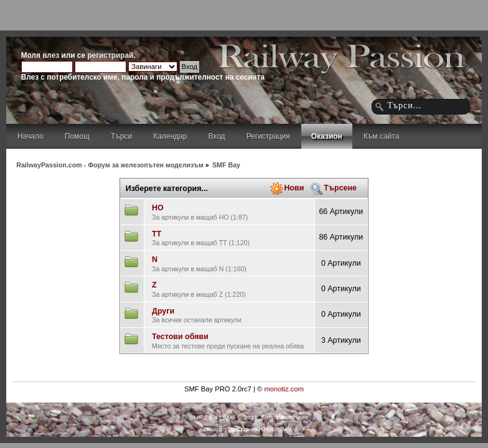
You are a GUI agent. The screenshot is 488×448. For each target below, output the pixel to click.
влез (51, 55)
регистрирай (110, 55)
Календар (170, 136)
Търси (121, 136)
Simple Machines (284, 417)
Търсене (340, 188)
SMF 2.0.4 (204, 417)
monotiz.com (284, 389)
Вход (216, 136)
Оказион (327, 136)
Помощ (77, 136)
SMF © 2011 (240, 417)
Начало (30, 136)
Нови (294, 188)
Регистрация (268, 136)
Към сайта (382, 136)
